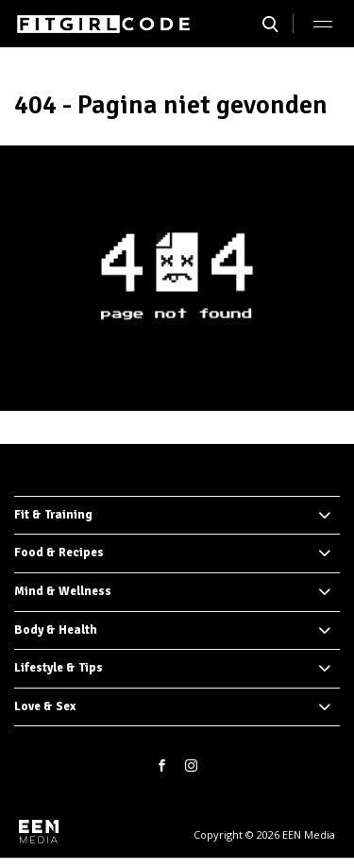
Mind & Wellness (63, 591)
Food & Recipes (59, 553)
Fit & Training (53, 515)
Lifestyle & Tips (59, 668)
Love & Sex (45, 706)
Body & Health (56, 630)
